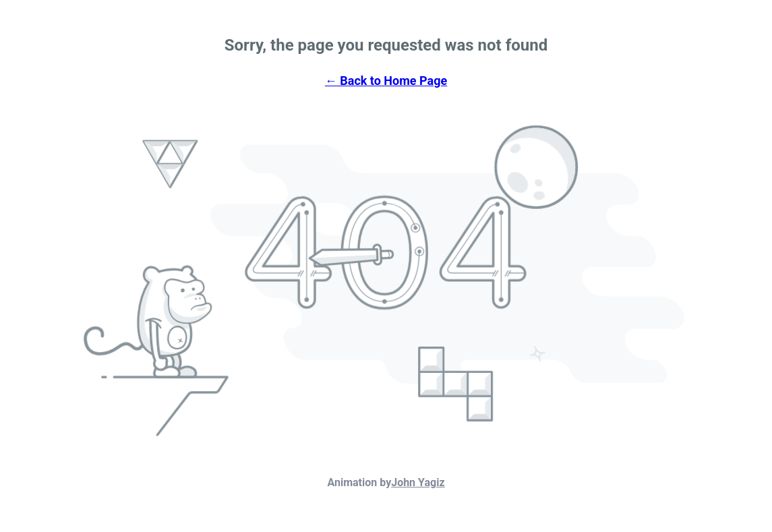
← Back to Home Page (386, 81)
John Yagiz (418, 482)
